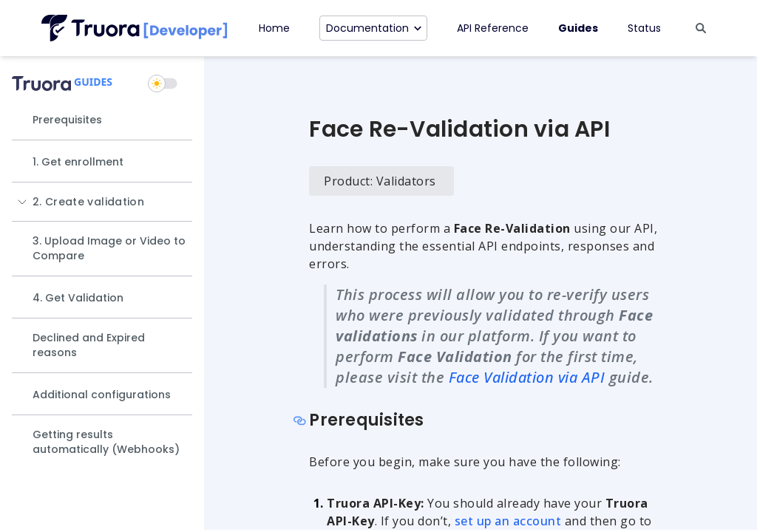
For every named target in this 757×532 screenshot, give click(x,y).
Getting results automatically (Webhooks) (106, 442)
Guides (578, 28)
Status (644, 28)
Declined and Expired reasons (89, 345)
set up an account (508, 521)
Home (274, 28)
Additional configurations (102, 395)
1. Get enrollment (78, 162)
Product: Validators (380, 181)
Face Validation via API (527, 377)
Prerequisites (67, 120)
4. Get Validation (78, 298)
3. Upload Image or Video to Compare (109, 248)
